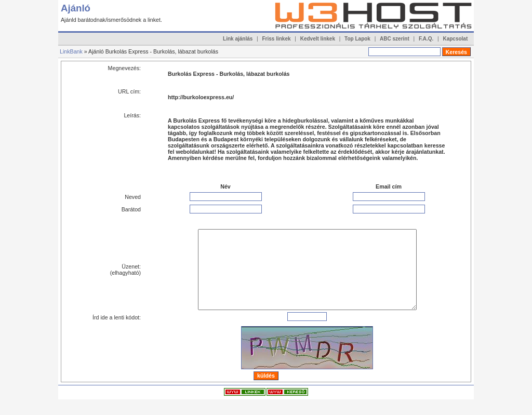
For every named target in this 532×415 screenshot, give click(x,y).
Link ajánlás (238, 39)
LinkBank (71, 51)
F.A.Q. (426, 39)
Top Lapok (357, 39)
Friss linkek (277, 39)
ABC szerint (395, 39)
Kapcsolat (455, 39)
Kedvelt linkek (318, 39)
